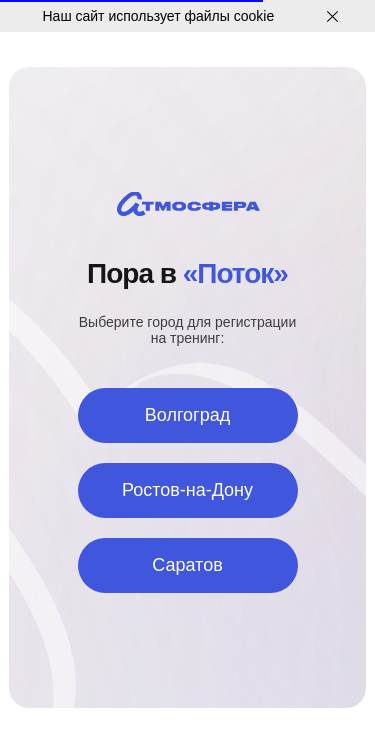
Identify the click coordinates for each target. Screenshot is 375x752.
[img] (188, 204)
